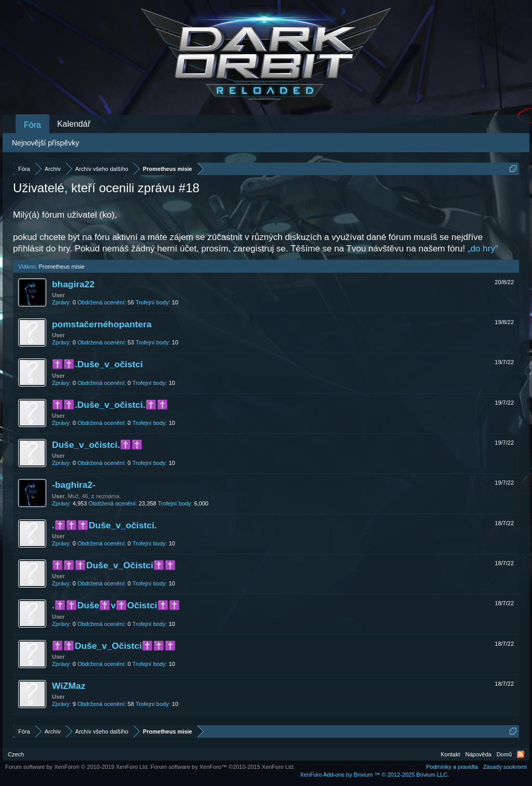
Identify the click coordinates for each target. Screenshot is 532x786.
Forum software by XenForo (77, 767)
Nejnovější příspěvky (45, 143)
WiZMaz (69, 686)
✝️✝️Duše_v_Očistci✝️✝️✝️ (114, 646)
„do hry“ (483, 249)
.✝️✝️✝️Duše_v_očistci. (104, 525)
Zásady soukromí (505, 767)
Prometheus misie (62, 267)
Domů (504, 754)
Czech (16, 754)
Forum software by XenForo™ (223, 767)
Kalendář (74, 124)
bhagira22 (73, 284)
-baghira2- (74, 485)
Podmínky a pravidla (452, 767)
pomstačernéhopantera (102, 324)
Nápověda (478, 754)
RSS (521, 754)
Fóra (32, 125)
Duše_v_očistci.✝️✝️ (97, 445)
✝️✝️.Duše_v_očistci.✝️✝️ (110, 405)
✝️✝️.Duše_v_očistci (97, 364)
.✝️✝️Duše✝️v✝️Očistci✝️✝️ (116, 605)
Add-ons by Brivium (374, 775)
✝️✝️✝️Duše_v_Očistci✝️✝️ (114, 565)
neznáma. (108, 496)
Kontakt (450, 754)
